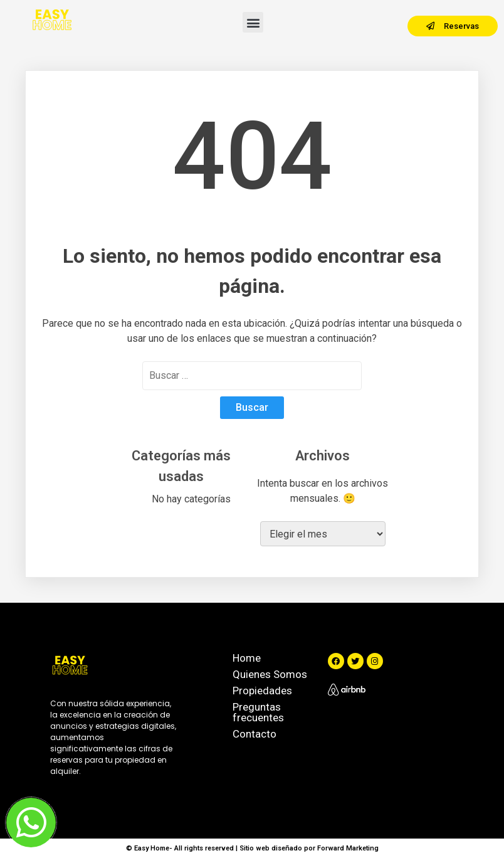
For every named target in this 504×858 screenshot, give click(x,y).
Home (247, 658)
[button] (253, 22)
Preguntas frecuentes (258, 712)
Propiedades (262, 691)
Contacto (255, 734)
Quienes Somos (270, 674)
